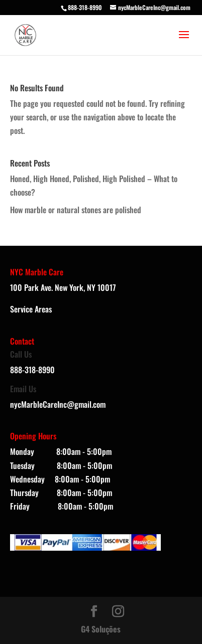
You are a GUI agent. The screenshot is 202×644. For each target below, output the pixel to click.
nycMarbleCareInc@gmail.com (58, 404)
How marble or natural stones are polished (76, 210)
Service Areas (31, 309)
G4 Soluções (101, 629)
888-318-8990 (85, 7)
